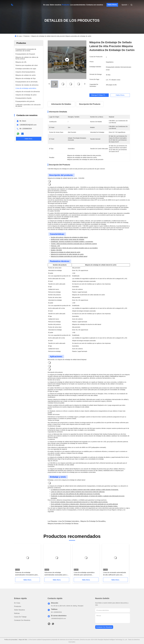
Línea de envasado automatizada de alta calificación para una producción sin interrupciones (114, 574)
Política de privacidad (11, 640)
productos (18, 606)
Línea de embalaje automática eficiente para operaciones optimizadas (84, 574)
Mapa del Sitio (23, 640)
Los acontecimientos (78, 5)
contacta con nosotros (104, 627)
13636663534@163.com (28, 125)
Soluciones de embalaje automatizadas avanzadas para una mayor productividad (57, 574)
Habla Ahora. (112, 5)
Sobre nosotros (55, 5)
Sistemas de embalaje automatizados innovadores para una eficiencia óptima (26, 574)
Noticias (17, 613)
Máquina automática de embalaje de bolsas (63, 524)
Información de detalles (61, 104)
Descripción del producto (90, 104)
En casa (46, 5)
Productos (66, 5)
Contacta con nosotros (95, 5)
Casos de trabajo (20, 617)
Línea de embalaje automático (68, 521)
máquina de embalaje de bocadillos (93, 521)
